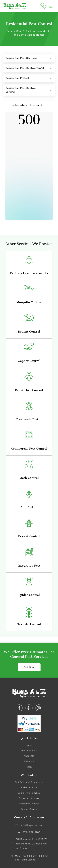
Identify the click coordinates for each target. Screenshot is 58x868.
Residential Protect (17, 78)
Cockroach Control (29, 798)
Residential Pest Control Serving (21, 90)
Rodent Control (29, 787)
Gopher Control (29, 809)
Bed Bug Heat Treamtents (29, 782)
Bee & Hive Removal (29, 793)
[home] (15, 6)
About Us (29, 756)
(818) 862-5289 (32, 832)
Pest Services (29, 751)
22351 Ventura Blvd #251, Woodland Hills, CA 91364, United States (31, 844)
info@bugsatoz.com (32, 825)
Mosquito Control (29, 804)
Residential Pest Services (21, 58)
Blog (29, 767)
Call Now (29, 667)
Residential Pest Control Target (25, 68)
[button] (51, 6)
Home (29, 745)
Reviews (29, 761)
